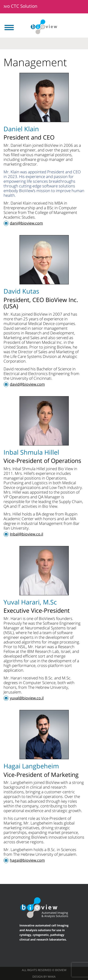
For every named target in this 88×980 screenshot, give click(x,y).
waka (52, 977)
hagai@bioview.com (27, 860)
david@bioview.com (27, 384)
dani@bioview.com (26, 223)
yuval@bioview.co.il (27, 698)
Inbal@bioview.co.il (27, 534)
